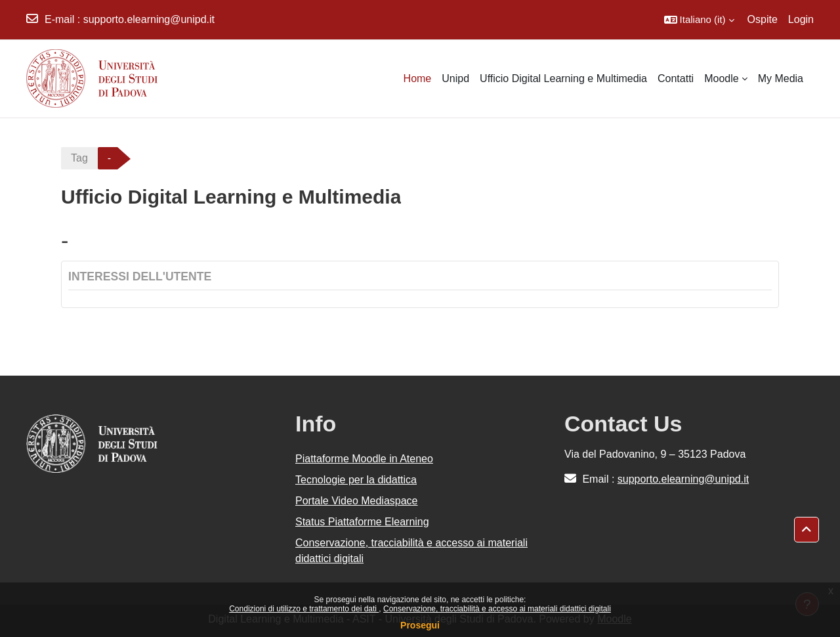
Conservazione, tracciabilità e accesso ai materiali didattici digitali (497, 609)
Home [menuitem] (418, 78)
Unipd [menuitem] (455, 78)
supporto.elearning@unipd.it (149, 19)
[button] (699, 20)
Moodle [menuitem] (721, 78)
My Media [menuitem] (781, 78)
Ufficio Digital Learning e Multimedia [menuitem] (563, 78)
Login (801, 19)
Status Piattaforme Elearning (362, 522)
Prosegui (420, 625)
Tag (79, 158)
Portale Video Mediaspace (357, 501)
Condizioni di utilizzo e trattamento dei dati (304, 609)
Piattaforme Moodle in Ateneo (364, 459)
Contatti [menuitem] (676, 78)
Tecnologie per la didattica (356, 480)
